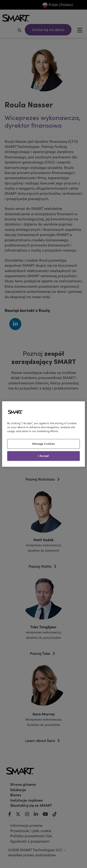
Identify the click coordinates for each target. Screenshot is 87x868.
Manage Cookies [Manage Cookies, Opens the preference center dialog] (44, 444)
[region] (43, 434)
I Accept (43, 456)
